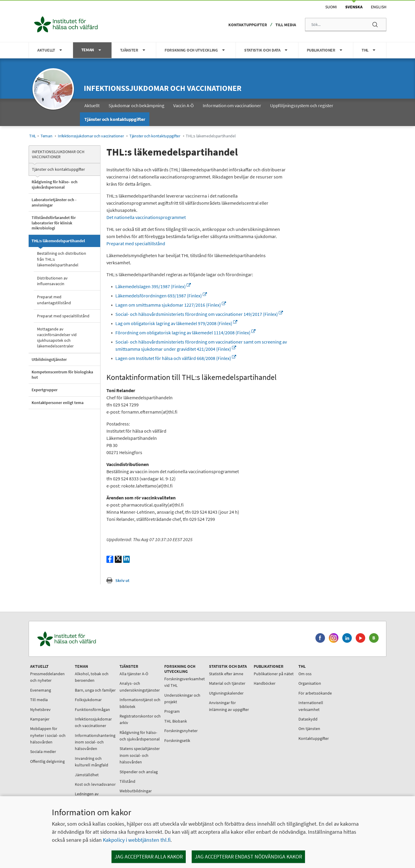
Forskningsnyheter (181, 731)
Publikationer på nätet (274, 674)
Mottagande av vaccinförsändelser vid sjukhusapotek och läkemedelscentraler (57, 338)
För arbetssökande (315, 693)
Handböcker (265, 683)
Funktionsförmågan (92, 709)
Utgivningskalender (226, 693)
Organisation (310, 683)
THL (33, 136)
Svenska (354, 7)
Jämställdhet (87, 775)
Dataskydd (308, 719)
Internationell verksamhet (311, 706)
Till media (286, 25)
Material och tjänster (227, 683)
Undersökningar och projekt (182, 698)
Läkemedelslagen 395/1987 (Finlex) (153, 286)
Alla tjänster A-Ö (134, 674)
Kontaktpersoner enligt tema (58, 403)
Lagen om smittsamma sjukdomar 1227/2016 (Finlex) (171, 305)
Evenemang (41, 690)
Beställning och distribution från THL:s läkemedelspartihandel (62, 259)
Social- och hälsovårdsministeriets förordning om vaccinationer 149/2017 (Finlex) (199, 314)
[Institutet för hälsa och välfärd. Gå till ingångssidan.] (95, 639)
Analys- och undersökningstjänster (140, 687)
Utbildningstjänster (49, 359)
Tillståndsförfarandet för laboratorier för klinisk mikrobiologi (54, 223)
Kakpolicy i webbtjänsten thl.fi (137, 840)
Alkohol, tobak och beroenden (92, 677)
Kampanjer (40, 719)
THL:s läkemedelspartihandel (58, 241)
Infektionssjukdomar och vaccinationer (163, 88)
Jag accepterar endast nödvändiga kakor (248, 857)
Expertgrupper (45, 390)
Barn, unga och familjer (95, 690)
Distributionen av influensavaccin (52, 281)
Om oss (305, 674)
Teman (47, 136)
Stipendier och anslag (139, 772)
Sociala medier (43, 751)
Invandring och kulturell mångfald (92, 762)
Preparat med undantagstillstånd (54, 300)
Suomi (331, 7)
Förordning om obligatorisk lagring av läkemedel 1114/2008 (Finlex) (185, 333)
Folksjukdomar (88, 700)
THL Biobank (176, 721)
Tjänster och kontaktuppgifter (155, 136)
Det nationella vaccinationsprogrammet (146, 217)
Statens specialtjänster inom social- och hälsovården (140, 755)
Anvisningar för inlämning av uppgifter (229, 706)
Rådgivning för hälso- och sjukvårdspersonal (55, 184)
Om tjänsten (309, 729)
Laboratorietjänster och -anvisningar (54, 202)
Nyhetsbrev (40, 709)
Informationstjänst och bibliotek (140, 703)
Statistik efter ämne (226, 674)
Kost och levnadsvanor (95, 784)
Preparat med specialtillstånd (63, 316)
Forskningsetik (177, 740)
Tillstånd (127, 781)
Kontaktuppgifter (248, 25)
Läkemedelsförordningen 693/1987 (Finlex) (161, 296)
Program (172, 711)
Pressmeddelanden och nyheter (47, 677)
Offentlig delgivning (47, 761)
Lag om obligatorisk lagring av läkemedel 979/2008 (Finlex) (176, 323)
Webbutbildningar (136, 791)
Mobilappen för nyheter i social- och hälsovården (48, 735)
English (379, 7)
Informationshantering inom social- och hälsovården (95, 742)
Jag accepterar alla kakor (149, 857)
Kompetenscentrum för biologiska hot (62, 375)
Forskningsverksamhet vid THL (185, 682)
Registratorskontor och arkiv (140, 719)
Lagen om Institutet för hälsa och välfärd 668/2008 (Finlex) (176, 358)
